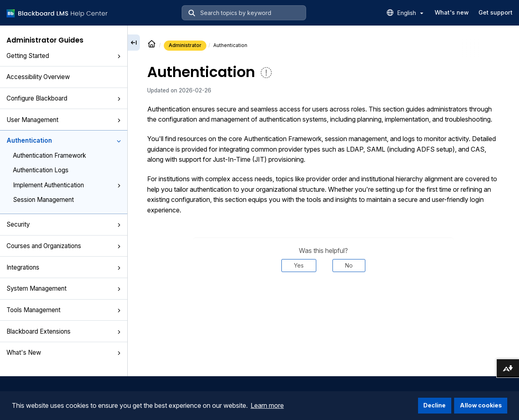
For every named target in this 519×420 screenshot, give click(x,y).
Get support (495, 12)
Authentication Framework (49, 155)
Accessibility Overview (38, 77)
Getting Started (64, 56)
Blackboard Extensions (64, 331)
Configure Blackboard (64, 98)
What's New (64, 352)
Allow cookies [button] (481, 405)
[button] (119, 56)
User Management (64, 120)
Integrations (64, 267)
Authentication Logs (41, 170)
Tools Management (64, 310)
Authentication (64, 140)
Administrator (185, 45)
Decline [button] (434, 405)
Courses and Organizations (64, 246)
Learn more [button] (267, 405)
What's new (452, 12)
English (410, 13)
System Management (64, 288)
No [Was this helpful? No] (349, 265)
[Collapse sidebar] (134, 43)
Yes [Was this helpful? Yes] (299, 265)
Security (64, 224)
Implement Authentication (67, 185)
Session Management (43, 200)
